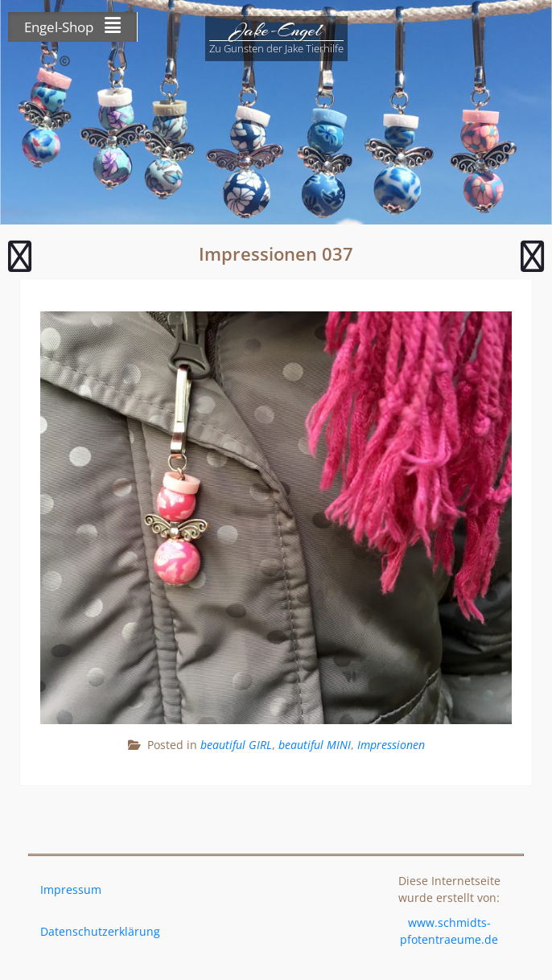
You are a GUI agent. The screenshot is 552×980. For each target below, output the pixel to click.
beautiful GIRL (236, 745)
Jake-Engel (276, 30)
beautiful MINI (315, 745)
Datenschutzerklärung (100, 931)
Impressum (71, 889)
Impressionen (391, 745)
